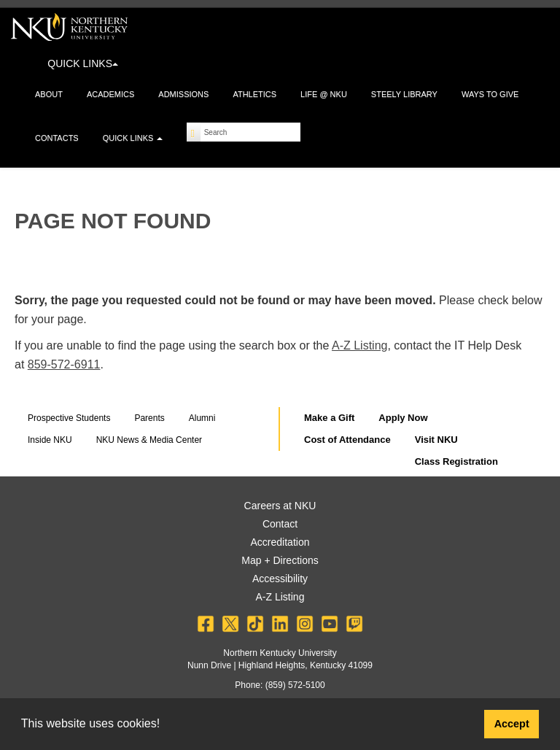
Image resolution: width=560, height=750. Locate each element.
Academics (110, 94)
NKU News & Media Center (149, 440)
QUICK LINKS (83, 63)
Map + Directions (280, 560)
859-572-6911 (64, 364)
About (49, 94)
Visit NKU (436, 440)
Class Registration (456, 461)
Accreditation (280, 542)
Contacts (57, 138)
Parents (149, 418)
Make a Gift (329, 418)
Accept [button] (512, 724)
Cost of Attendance (347, 440)
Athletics (254, 94)
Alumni (202, 418)
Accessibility (280, 579)
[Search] (194, 132)
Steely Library (404, 94)
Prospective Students (69, 418)
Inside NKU (50, 440)
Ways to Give (490, 94)
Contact (280, 524)
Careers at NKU (280, 506)
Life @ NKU (324, 94)
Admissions (183, 94)
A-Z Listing (359, 345)
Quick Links (133, 138)
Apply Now (403, 418)
